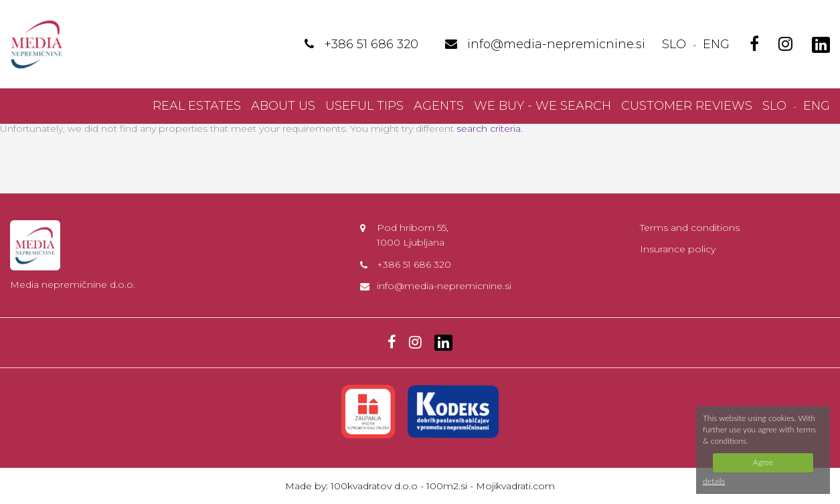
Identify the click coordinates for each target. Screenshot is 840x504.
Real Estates (197, 106)
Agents (439, 106)
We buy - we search (542, 106)
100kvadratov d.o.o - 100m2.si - (403, 486)
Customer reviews (687, 106)
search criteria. (490, 129)
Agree (763, 462)
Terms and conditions (690, 228)
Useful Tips (364, 106)
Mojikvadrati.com (515, 486)
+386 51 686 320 (414, 264)
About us (283, 106)
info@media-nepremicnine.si (444, 286)
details (714, 481)
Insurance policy (678, 249)
